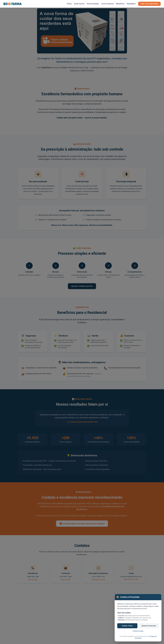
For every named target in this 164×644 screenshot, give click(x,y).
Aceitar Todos (127, 626)
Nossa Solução (93, 4)
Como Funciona (107, 4)
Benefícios (120, 4)
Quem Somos (79, 4)
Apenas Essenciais (149, 626)
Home (69, 4)
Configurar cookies (138, 631)
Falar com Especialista (149, 4)
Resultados (131, 4)
